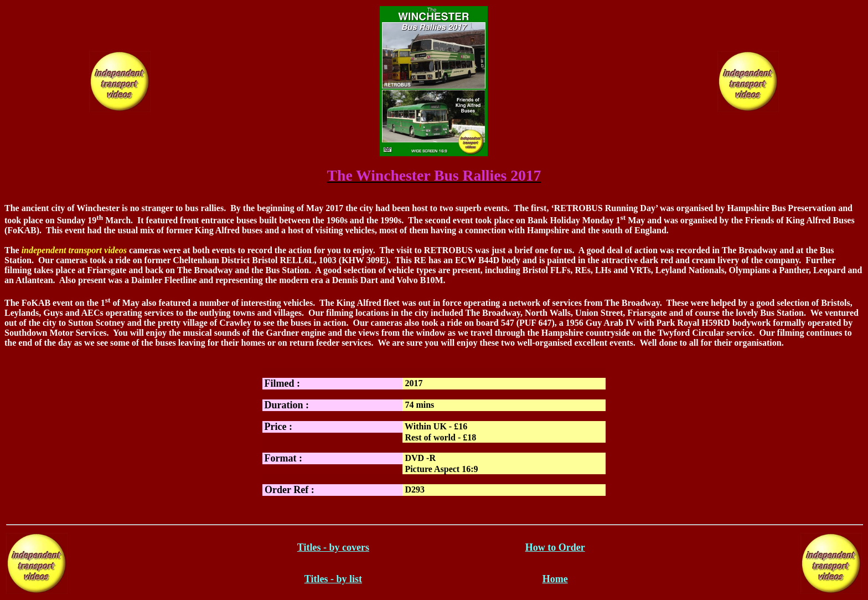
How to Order (555, 547)
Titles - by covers (333, 547)
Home (555, 579)
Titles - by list (333, 579)
